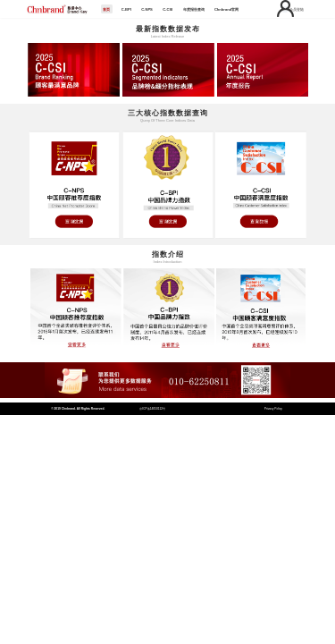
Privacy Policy (273, 409)
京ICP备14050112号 (152, 409)
